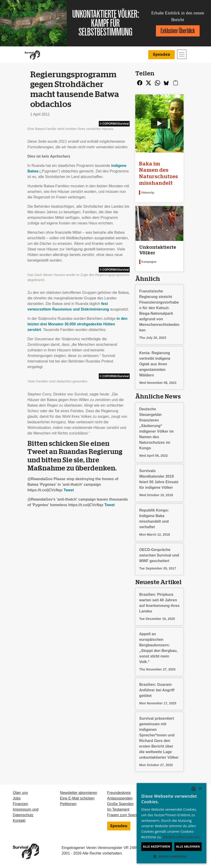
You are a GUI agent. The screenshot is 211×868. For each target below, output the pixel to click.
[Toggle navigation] (182, 54)
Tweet (69, 490)
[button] (171, 856)
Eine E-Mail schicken (77, 798)
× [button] (200, 789)
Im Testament (118, 809)
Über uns (20, 793)
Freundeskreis (119, 793)
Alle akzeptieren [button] (157, 847)
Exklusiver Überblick (178, 31)
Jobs (17, 798)
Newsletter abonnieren (79, 793)
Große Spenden (120, 804)
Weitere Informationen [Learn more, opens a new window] (181, 837)
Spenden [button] (162, 55)
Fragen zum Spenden (125, 815)
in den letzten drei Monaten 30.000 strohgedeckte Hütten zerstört (77, 324)
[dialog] (171, 823)
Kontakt (19, 821)
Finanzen (20, 804)
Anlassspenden (120, 798)
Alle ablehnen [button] (188, 847)
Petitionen (68, 804)
